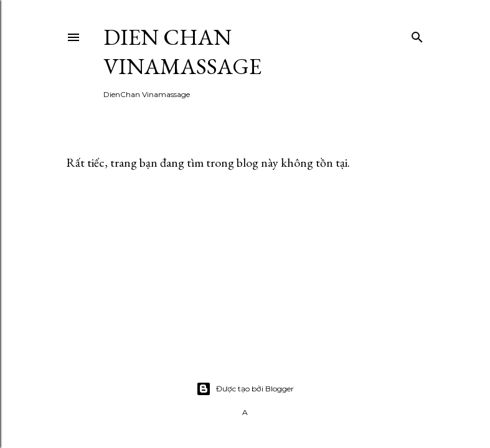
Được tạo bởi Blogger (245, 389)
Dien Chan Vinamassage (182, 52)
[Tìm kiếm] (417, 35)
